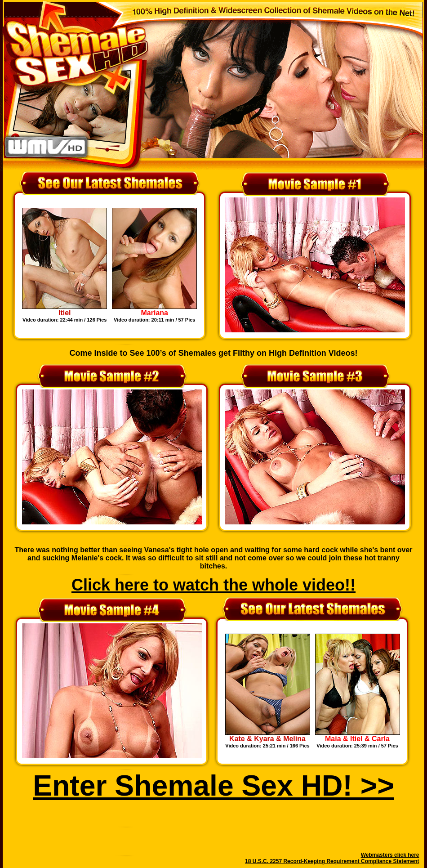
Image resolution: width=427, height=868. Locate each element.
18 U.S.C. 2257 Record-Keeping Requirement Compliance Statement (332, 861)
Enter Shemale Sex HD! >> (213, 786)
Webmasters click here (390, 855)
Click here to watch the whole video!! (213, 585)
